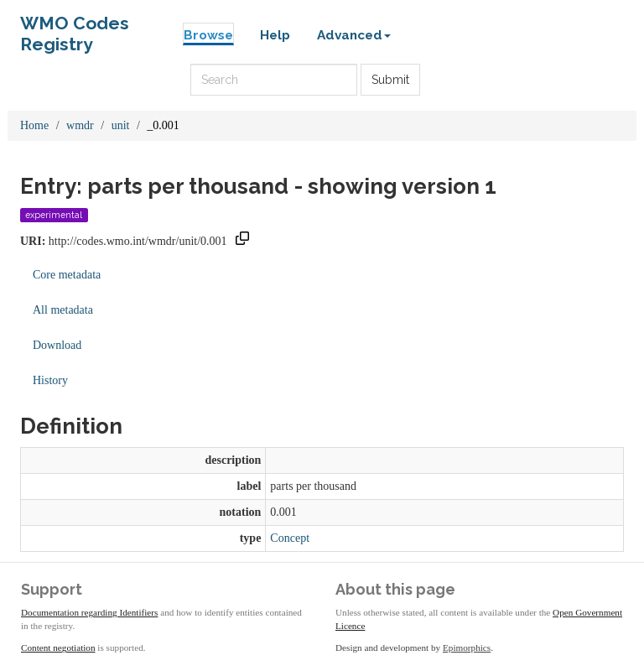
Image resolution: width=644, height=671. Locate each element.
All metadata (63, 310)
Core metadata (67, 275)
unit (121, 125)
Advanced (354, 35)
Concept (290, 538)
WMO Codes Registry (75, 27)
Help (275, 35)
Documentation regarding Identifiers (89, 612)
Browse (208, 35)
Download (57, 345)
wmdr (80, 125)
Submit (390, 80)
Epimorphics (467, 648)
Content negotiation (58, 648)
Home (34, 125)
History (50, 380)
